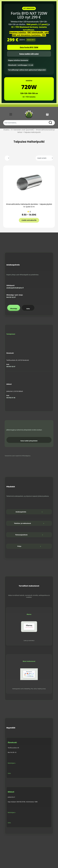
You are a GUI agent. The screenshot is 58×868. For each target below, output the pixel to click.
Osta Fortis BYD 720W (29, 47)
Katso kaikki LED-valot (29, 54)
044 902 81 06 (11, 398)
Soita (28, 309)
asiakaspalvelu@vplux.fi (15, 288)
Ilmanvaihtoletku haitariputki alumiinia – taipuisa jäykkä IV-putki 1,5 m (29, 205)
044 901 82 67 (11, 297)
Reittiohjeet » (12, 763)
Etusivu (6, 130)
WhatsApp (14, 309)
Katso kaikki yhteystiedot (29, 441)
